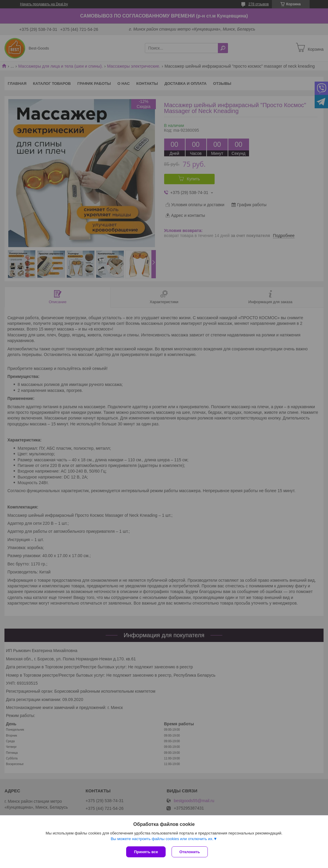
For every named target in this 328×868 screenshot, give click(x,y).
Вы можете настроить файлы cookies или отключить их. (162, 839)
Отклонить (190, 852)
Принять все (146, 852)
